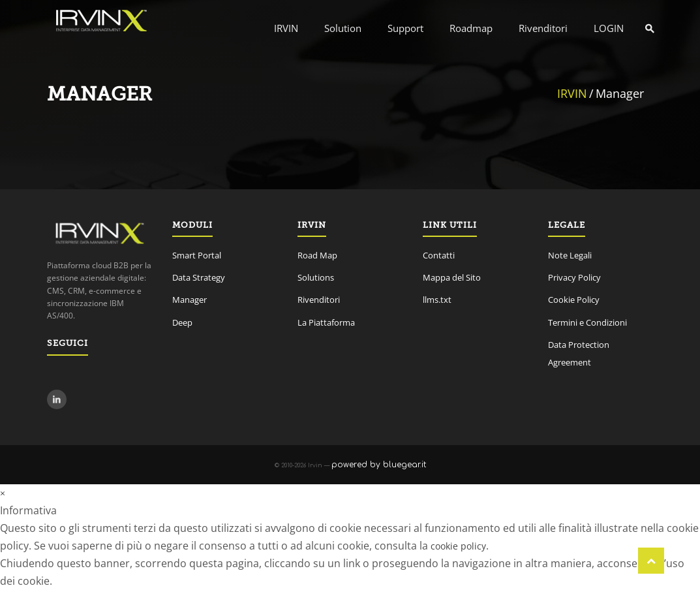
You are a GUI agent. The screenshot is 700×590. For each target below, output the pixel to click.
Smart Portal (197, 255)
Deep (182, 322)
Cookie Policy (574, 300)
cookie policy (458, 546)
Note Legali (570, 255)
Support (405, 28)
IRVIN (286, 28)
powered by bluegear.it (379, 465)
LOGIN (609, 28)
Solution (343, 28)
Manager (190, 300)
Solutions (316, 277)
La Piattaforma (326, 322)
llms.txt (437, 300)
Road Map (317, 255)
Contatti (439, 255)
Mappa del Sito (452, 277)
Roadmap (471, 28)
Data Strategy (199, 277)
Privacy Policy (574, 277)
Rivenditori (543, 28)
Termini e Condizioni (587, 322)
